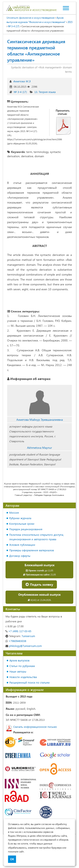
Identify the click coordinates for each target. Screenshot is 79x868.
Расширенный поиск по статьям (29, 682)
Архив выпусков (19, 660)
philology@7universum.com (24, 646)
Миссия (14, 513)
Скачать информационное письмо (35, 727)
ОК (12, 859)
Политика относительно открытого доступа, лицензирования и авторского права (37, 537)
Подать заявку (39, 584)
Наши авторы (18, 671)
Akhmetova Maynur (39, 448)
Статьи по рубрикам (22, 666)
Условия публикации (22, 545)
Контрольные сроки (22, 524)
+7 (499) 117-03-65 (18, 631)
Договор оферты (20, 556)
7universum (20, 636)
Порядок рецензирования (26, 529)
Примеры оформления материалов (32, 550)
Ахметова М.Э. (22, 81)
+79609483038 (16, 641)
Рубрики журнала (20, 518)
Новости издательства (23, 677)
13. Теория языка (45, 92)
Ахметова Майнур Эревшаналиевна (40, 420)
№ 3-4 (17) (20, 92)
